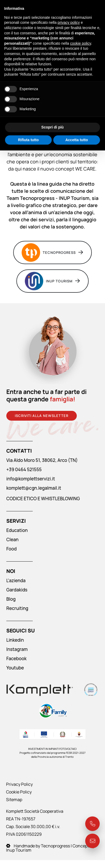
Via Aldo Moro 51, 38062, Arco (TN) (42, 460)
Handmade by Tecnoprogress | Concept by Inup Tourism (50, 848)
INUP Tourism (52, 281)
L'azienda (16, 580)
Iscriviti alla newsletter (42, 416)
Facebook (16, 658)
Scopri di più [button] (53, 127)
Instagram (17, 649)
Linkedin (15, 640)
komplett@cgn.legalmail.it (34, 488)
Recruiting (17, 608)
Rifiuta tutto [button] (28, 140)
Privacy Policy (19, 784)
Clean (12, 539)
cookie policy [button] (81, 43)
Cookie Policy (19, 792)
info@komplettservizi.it (31, 479)
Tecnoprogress (52, 252)
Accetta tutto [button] (77, 140)
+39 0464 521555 (24, 469)
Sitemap (14, 800)
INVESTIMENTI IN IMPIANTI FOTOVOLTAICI (52, 749)
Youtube (15, 668)
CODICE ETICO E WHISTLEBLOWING (43, 499)
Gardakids (17, 590)
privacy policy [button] (69, 22)
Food (11, 549)
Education (17, 530)
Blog (11, 599)
